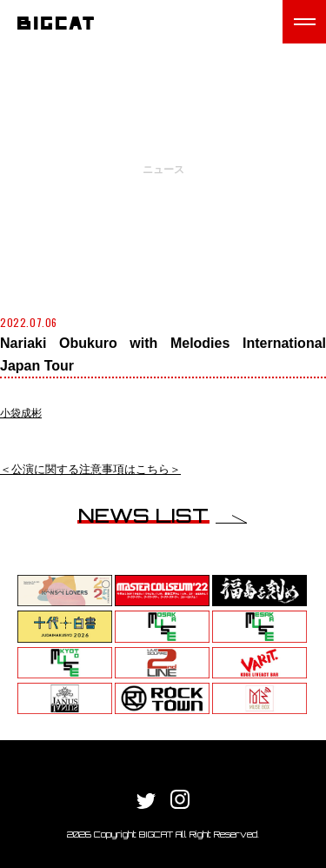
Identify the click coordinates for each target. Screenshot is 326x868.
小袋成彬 (21, 413)
